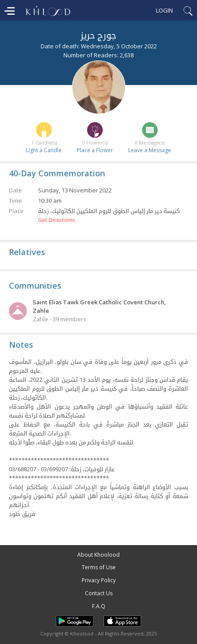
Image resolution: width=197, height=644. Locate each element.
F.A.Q (99, 606)
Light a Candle (44, 150)
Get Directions (57, 220)
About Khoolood (98, 555)
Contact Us (99, 593)
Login (164, 10)
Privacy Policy (99, 580)
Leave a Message (150, 150)
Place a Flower (95, 150)
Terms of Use (99, 567)
